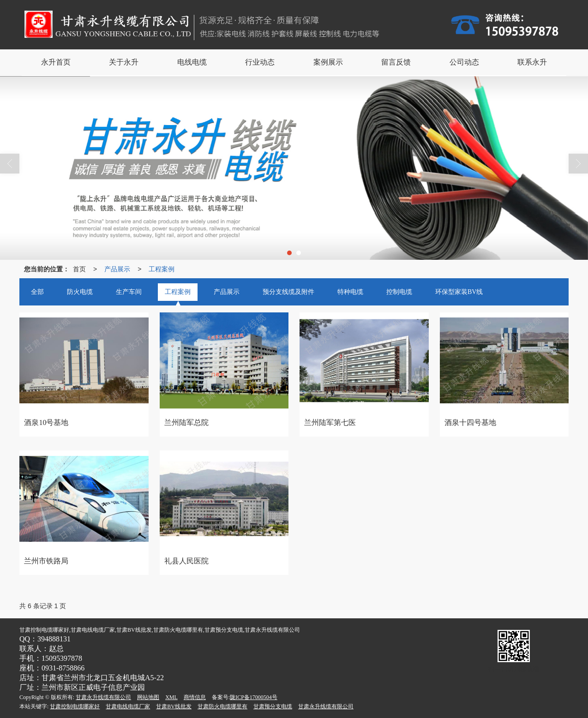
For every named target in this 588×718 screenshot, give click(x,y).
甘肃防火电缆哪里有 (222, 706)
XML (171, 697)
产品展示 (117, 269)
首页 (79, 269)
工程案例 (162, 269)
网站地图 (148, 697)
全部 (37, 292)
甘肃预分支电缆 (273, 706)
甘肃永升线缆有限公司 (103, 697)
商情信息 (195, 697)
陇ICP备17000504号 (254, 697)
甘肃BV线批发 (174, 706)
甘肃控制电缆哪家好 (75, 706)
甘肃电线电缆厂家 (128, 706)
